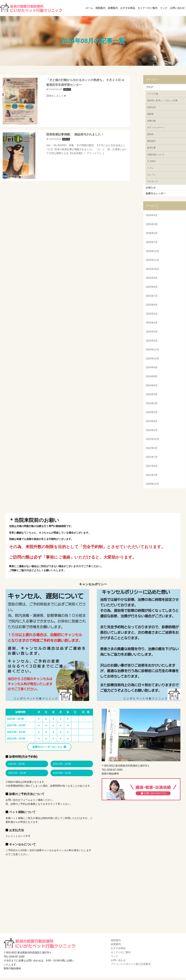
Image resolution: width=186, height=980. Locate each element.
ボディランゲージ (156, 127)
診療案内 (113, 8)
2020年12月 (152, 484)
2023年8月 (152, 421)
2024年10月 (152, 359)
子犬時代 (151, 161)
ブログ (149, 87)
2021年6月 (152, 466)
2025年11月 (152, 260)
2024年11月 (152, 350)
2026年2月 (152, 233)
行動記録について (156, 155)
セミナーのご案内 (148, 8)
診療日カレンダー (156, 193)
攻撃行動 (151, 121)
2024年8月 (152, 376)
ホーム (89, 8)
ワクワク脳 (153, 94)
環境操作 (151, 141)
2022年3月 (152, 448)
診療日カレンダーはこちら (47, 747)
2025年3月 (152, 332)
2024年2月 (152, 412)
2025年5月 (152, 314)
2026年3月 (152, 224)
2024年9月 (152, 367)
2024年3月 (152, 403)
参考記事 (151, 148)
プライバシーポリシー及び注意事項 (131, 964)
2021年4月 (152, 475)
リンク (164, 8)
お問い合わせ (177, 8)
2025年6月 (152, 305)
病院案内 (100, 8)
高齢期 (150, 114)
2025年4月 (152, 323)
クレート (151, 175)
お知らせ (151, 188)
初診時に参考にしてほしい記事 (162, 100)
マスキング (153, 181)
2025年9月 (152, 278)
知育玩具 (151, 107)
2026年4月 (152, 215)
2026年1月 (152, 242)
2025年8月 (152, 287)
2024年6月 (152, 385)
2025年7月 (152, 296)
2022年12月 (152, 439)
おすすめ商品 (128, 8)
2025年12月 (152, 251)
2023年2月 (152, 430)
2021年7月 (152, 457)
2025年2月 (152, 341)
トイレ (150, 168)
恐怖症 (150, 134)
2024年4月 (152, 394)
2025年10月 (152, 269)
